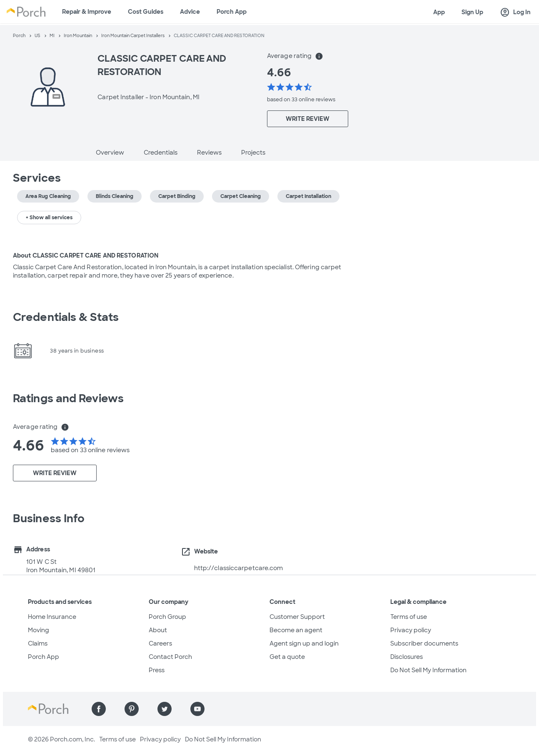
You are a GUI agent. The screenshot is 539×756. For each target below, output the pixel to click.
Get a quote (287, 657)
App (439, 12)
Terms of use (409, 617)
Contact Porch (170, 657)
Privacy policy (411, 630)
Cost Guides (146, 12)
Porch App (232, 12)
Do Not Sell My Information (428, 670)
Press (157, 670)
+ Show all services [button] (49, 218)
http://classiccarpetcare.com (239, 568)
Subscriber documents (424, 643)
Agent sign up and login (304, 643)
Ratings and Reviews (68, 398)
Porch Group (167, 617)
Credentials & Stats (66, 317)
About (158, 630)
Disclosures (407, 657)
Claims (38, 643)
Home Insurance (52, 617)
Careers (160, 643)
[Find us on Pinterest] (132, 709)
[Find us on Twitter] (165, 709)
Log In (515, 13)
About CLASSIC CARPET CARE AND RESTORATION (86, 255)
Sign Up (472, 12)
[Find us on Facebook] (99, 709)
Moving (39, 630)
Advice (190, 12)
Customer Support (297, 617)
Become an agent (296, 630)
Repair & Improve (87, 12)
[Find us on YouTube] (197, 709)
